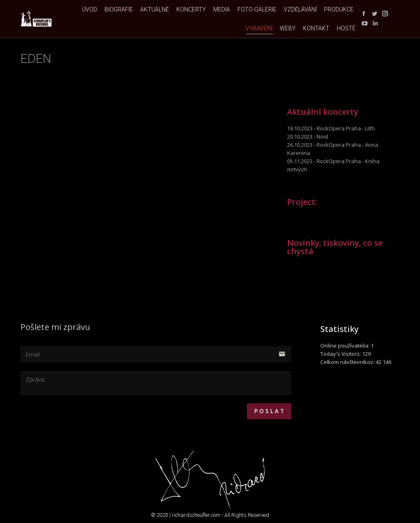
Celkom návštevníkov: (348, 362)
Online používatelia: (346, 346)
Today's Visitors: (341, 354)
